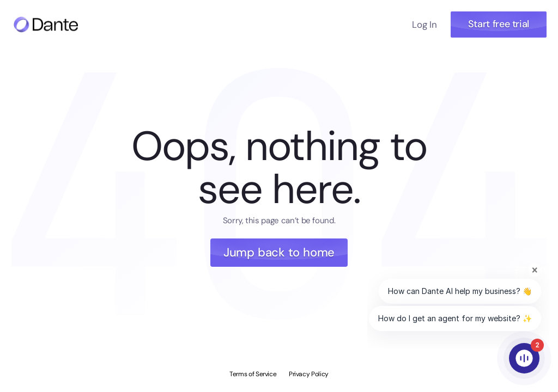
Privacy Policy (309, 374)
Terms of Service (253, 374)
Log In (424, 24)
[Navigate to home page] (46, 24)
